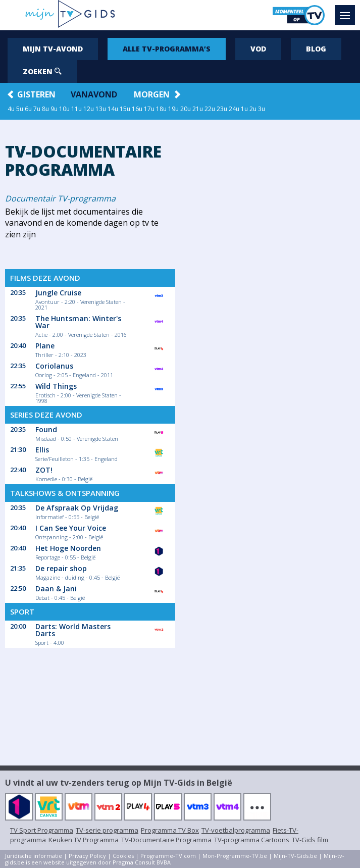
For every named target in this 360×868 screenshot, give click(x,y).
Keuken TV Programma (84, 840)
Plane (45, 346)
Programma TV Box (170, 830)
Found (46, 429)
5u (20, 109)
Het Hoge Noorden (68, 548)
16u (137, 109)
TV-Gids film (310, 840)
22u (210, 109)
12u (89, 109)
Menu (347, 11)
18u (161, 109)
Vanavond (94, 94)
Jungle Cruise (58, 293)
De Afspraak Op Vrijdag (77, 508)
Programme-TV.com (168, 856)
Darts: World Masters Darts (73, 630)
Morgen (152, 94)
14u (113, 109)
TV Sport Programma (42, 830)
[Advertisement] (270, 279)
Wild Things (56, 386)
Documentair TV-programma (60, 198)
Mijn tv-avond (53, 49)
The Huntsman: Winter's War (78, 322)
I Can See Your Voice (71, 528)
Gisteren (36, 94)
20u (186, 109)
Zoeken (42, 71)
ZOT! (44, 470)
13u (101, 109)
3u (262, 109)
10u (64, 109)
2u (253, 109)
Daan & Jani (56, 589)
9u (54, 109)
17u (149, 109)
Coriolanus (54, 366)
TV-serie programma (107, 830)
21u (198, 109)
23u (222, 109)
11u (76, 109)
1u (244, 109)
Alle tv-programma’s (167, 49)
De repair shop (61, 568)
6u (28, 109)
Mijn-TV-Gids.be (295, 856)
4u (11, 109)
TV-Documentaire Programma (166, 840)
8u (45, 109)
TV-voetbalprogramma (236, 830)
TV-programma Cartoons (252, 840)
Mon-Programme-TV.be (235, 856)
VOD (258, 49)
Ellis (42, 450)
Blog (316, 49)
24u (234, 109)
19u (173, 109)
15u (125, 109)
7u (37, 109)
